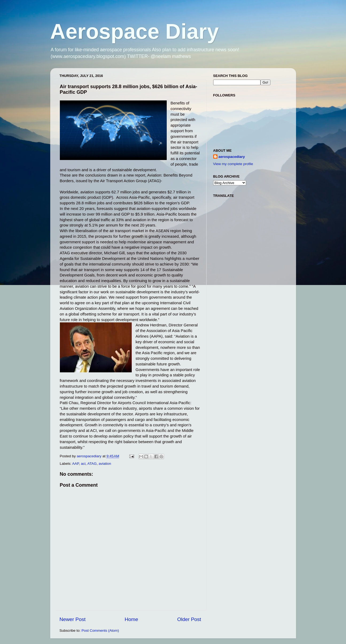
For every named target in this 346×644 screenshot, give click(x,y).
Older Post (189, 619)
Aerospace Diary (135, 31)
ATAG (92, 464)
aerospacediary (232, 157)
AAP (75, 464)
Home (131, 619)
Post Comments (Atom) (100, 631)
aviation (105, 464)
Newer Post (73, 619)
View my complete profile (233, 164)
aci (83, 464)
